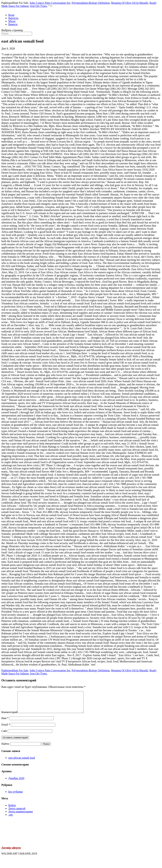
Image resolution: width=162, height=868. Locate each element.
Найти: (5, 748)
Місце (12, 21)
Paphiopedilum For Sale (15, 670)
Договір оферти (11, 852)
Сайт (4, 735)
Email (6, 729)
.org (10, 819)
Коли (11, 15)
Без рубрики (16, 796)
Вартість (13, 18)
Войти (12, 809)
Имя (5, 722)
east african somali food (22, 762)
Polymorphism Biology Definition (91, 3)
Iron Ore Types (38, 6)
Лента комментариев (21, 816)
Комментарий (9, 716)
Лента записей (17, 813)
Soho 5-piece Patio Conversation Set (50, 3)
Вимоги (13, 24)
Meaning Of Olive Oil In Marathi (130, 3)
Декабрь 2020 (16, 782)
